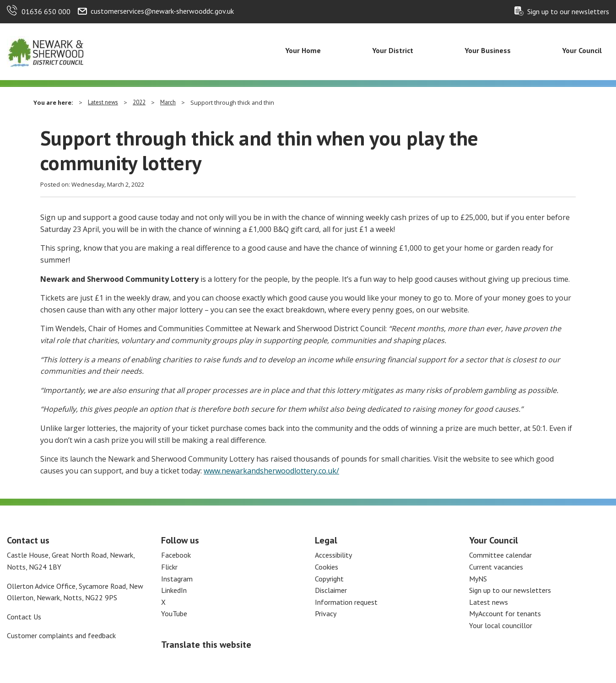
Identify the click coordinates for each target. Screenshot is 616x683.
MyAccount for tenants (505, 613)
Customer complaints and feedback (61, 635)
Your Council (582, 50)
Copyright (329, 579)
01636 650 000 (46, 11)
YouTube (174, 613)
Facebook (176, 555)
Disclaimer (331, 590)
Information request (346, 602)
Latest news (103, 102)
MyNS (478, 579)
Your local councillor (501, 625)
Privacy (326, 613)
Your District (393, 50)
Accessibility (333, 555)
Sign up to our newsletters (568, 11)
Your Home (303, 50)
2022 (139, 102)
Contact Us (24, 617)
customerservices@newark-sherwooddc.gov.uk (162, 11)
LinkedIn (174, 590)
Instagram (177, 579)
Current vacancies (496, 567)
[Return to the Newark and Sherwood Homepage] (46, 51)
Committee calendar (500, 555)
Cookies (327, 567)
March (168, 102)
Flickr (169, 567)
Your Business (488, 50)
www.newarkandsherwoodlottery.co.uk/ (271, 471)
